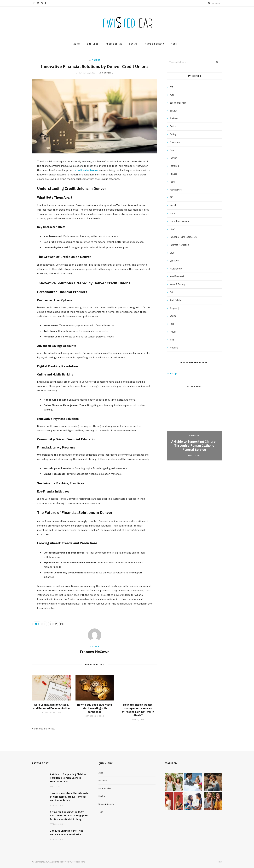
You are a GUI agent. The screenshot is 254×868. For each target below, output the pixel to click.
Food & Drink (114, 44)
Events (173, 150)
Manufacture (176, 269)
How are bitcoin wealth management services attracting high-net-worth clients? (138, 710)
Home (173, 213)
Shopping (174, 308)
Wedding (174, 348)
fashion (173, 158)
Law (172, 253)
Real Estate (176, 300)
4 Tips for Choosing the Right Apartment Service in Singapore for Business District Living (69, 816)
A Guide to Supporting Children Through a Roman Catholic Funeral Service (194, 445)
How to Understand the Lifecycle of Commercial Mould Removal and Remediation (69, 797)
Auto (77, 44)
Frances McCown (95, 652)
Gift (172, 197)
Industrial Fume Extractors (183, 237)
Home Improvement (180, 221)
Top (219, 862)
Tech (174, 44)
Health (133, 44)
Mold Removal (177, 276)
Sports (173, 316)
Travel (173, 332)
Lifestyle (174, 261)
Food (172, 182)
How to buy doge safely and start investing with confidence (95, 708)
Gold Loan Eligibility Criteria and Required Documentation (51, 706)
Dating (173, 134)
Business (93, 44)
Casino (173, 126)
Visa (172, 340)
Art (171, 87)
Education (175, 142)
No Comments (106, 73)
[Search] (209, 3)
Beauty (173, 111)
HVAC (172, 229)
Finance (96, 60)
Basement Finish (178, 103)
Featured (174, 166)
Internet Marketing (179, 245)
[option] (194, 428)
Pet (171, 292)
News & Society (154, 44)
